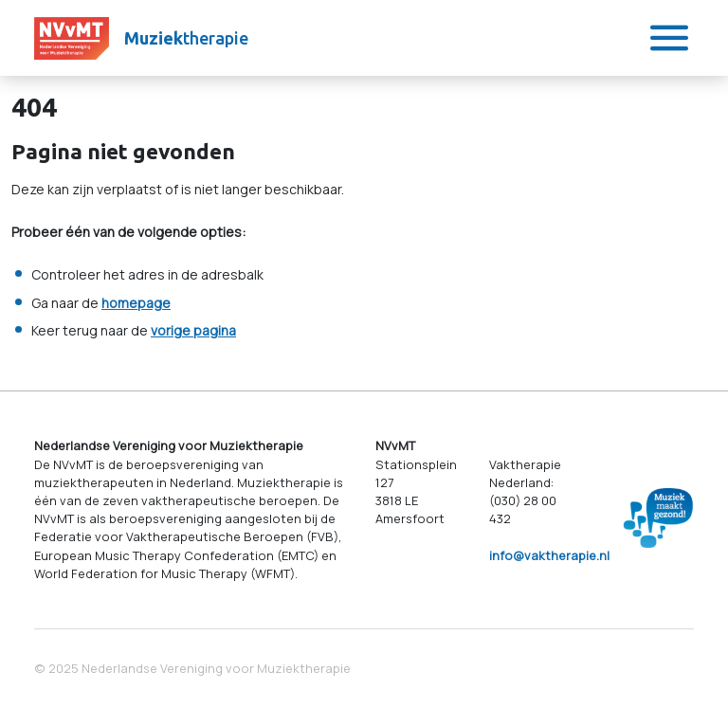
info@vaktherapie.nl (549, 555)
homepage (136, 303)
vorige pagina (193, 330)
